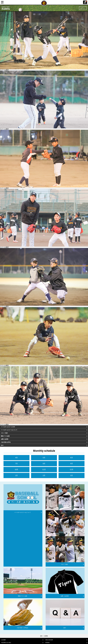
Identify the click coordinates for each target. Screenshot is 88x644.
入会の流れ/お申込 (6, 442)
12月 (72, 470)
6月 (72, 458)
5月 (44, 458)
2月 (44, 475)
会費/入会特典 (5, 439)
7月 (16, 464)
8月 (44, 464)
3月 (72, 475)
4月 (16, 458)
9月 (72, 464)
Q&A (2, 445)
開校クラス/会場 (5, 436)
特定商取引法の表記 (6, 643)
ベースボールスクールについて (9, 430)
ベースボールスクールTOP (8, 427)
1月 (16, 475)
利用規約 (48, 643)
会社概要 (4, 640)
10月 (16, 470)
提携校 (46, 636)
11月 (44, 470)
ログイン (83, 8)
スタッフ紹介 (4, 433)
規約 (41, 636)
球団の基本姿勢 (49, 640)
